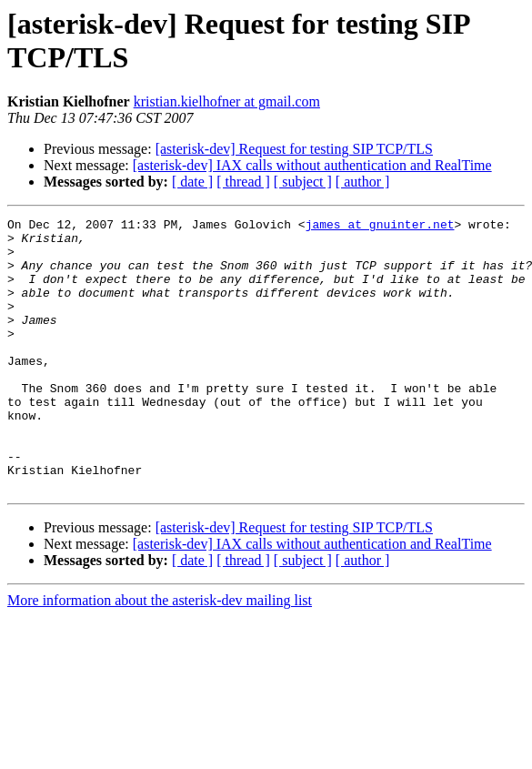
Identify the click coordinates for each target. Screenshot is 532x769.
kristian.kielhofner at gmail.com (227, 101)
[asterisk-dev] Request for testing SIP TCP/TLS (294, 149)
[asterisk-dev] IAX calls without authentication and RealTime (312, 165)
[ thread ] (243, 182)
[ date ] (192, 182)
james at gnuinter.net (380, 227)
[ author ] (363, 182)
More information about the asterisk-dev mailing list (160, 655)
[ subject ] (303, 182)
